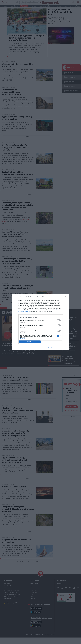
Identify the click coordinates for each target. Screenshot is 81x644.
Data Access (40, 347)
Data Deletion (32, 347)
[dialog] (41, 322)
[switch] (59, 320)
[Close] (66, 297)
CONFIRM (30, 342)
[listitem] (41, 317)
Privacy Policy (49, 347)
